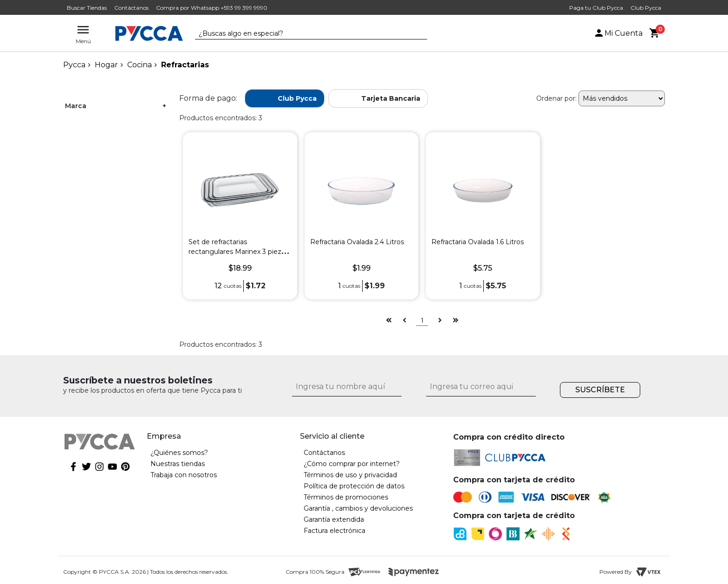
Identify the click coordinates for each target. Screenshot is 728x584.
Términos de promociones (346, 497)
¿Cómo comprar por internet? (352, 464)
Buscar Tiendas (87, 8)
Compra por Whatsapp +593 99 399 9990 (212, 8)
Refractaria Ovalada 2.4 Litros (357, 242)
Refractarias (185, 65)
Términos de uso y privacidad (350, 475)
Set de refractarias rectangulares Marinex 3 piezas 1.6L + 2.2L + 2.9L (238, 252)
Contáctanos (131, 8)
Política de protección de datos (354, 486)
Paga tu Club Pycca (596, 8)
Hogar (106, 65)
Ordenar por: (556, 98)
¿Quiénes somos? (179, 453)
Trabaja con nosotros (184, 475)
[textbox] (304, 34)
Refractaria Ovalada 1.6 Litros (478, 242)
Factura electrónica (335, 531)
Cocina (140, 65)
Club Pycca (646, 8)
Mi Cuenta (618, 33)
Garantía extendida (334, 519)
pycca (74, 65)
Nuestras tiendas (178, 464)
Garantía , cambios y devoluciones (358, 508)
